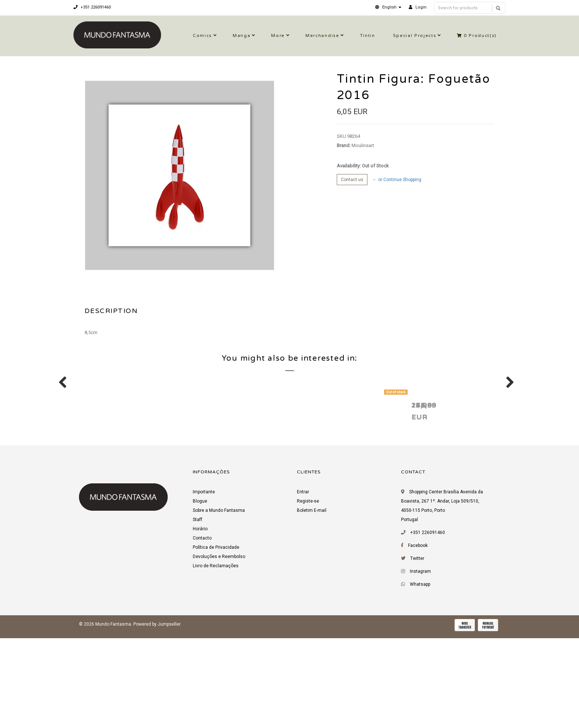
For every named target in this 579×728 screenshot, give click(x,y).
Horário (200, 622)
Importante (204, 585)
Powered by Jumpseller (157, 717)
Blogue (200, 594)
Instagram (420, 664)
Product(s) (477, 36)
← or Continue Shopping (397, 180)
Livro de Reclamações (216, 659)
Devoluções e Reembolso (219, 649)
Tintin (368, 36)
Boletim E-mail (312, 603)
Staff (198, 612)
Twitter (417, 651)
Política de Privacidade (216, 640)
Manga (241, 36)
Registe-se (308, 594)
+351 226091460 (92, 7)
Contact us (352, 180)
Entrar (303, 585)
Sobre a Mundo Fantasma (219, 603)
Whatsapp (420, 677)
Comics (202, 36)
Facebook (418, 638)
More (278, 36)
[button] (388, 7)
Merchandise (322, 36)
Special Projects (415, 36)
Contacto (202, 631)
